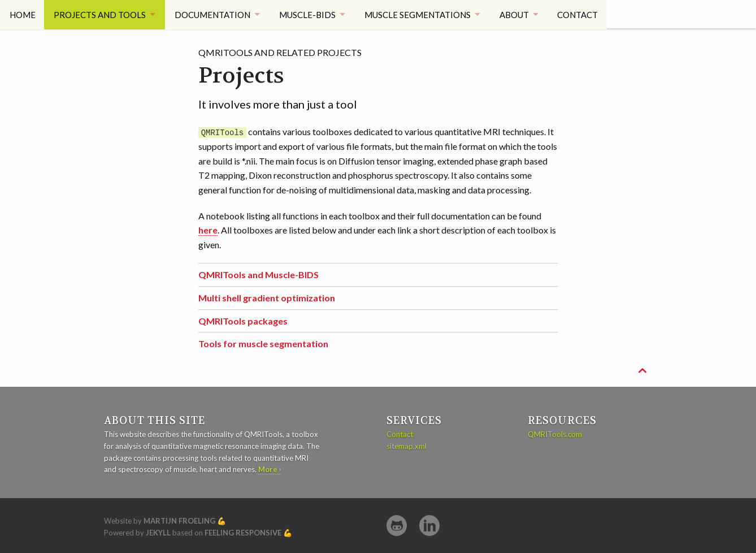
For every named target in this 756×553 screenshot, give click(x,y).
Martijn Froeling (179, 521)
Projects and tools (100, 14)
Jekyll (158, 533)
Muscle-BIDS (311, 14)
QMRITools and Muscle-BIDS (258, 275)
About (520, 14)
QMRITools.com (555, 434)
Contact (585, 14)
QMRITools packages (243, 320)
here (208, 230)
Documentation (214, 14)
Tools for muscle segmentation (263, 344)
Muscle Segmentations (422, 14)
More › (270, 469)
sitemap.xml (407, 446)
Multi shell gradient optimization (267, 298)
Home (23, 14)
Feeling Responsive (243, 533)
